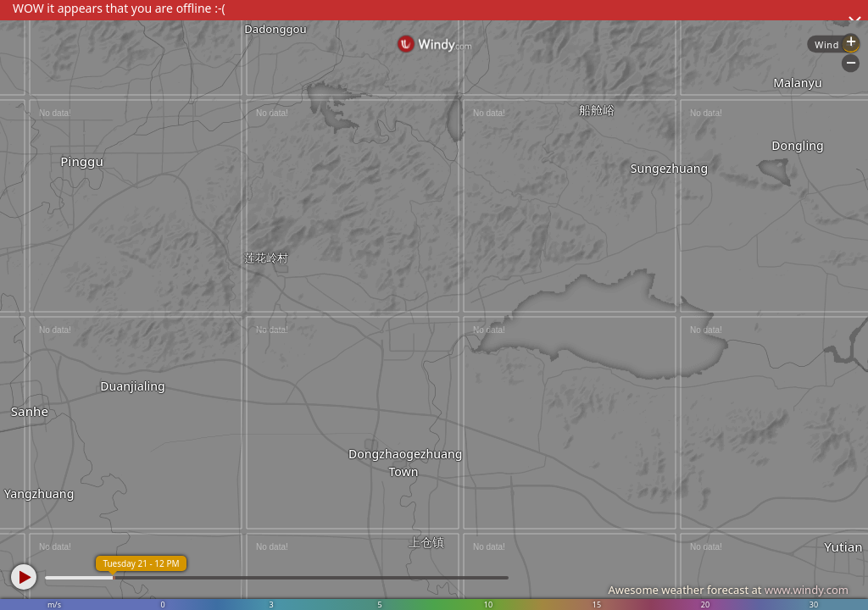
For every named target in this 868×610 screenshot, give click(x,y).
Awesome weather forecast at (728, 590)
